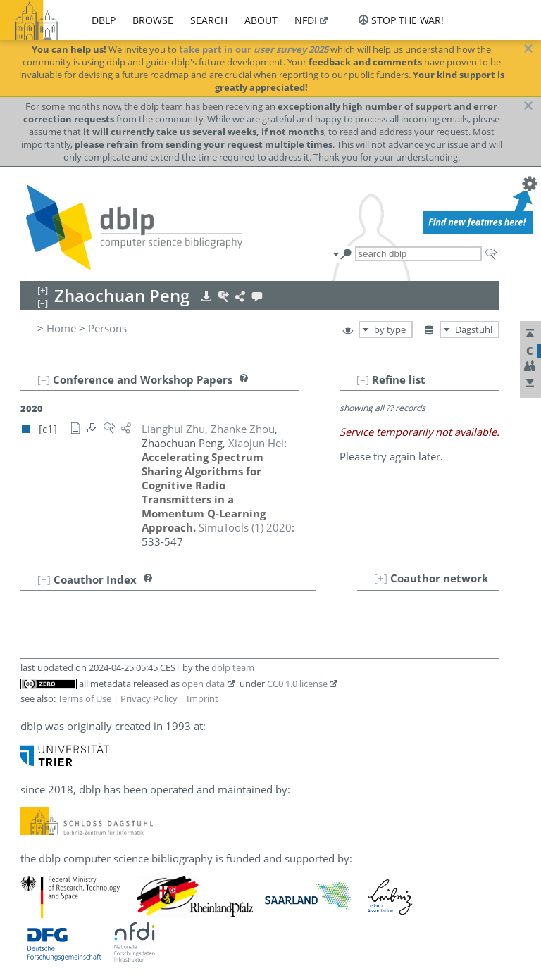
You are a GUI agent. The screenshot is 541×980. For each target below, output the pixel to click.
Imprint (203, 698)
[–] (363, 379)
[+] (381, 578)
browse (153, 20)
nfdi (306, 20)
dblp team (233, 667)
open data (203, 684)
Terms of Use (85, 698)
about (261, 20)
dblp (104, 20)
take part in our (254, 49)
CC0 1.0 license (297, 684)
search (209, 20)
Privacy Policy (149, 698)
